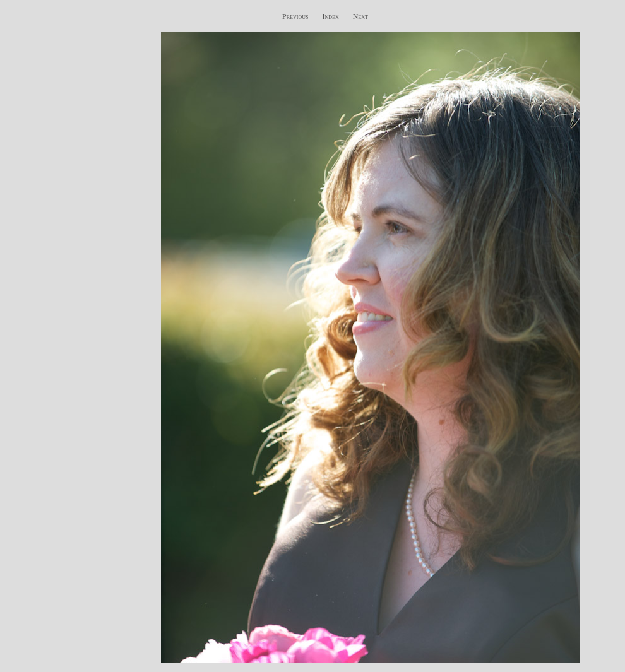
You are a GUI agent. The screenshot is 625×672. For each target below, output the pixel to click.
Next (360, 16)
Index (330, 16)
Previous (295, 16)
